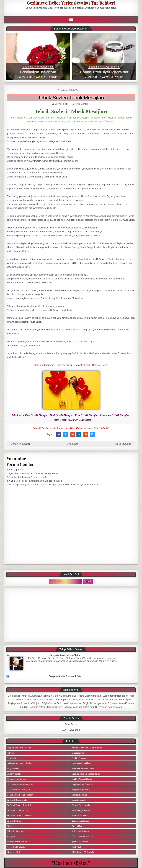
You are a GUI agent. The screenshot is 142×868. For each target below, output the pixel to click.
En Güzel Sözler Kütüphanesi (20, 816)
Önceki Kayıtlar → (125, 444)
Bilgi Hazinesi (13, 769)
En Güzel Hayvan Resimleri (19, 805)
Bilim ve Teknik (14, 774)
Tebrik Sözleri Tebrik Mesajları (71, 98)
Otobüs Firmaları (79, 758)
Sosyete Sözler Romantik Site (65, 676)
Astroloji (11, 753)
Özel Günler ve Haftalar (82, 837)
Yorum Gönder (81, 104)
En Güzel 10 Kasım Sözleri (41, 658)
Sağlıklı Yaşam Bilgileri (82, 779)
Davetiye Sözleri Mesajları (18, 789)
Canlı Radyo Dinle (71, 730)
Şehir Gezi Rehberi (80, 842)
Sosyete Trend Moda (81, 805)
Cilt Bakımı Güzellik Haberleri (20, 784)
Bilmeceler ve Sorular (16, 779)
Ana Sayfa (73, 444)
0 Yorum (53, 77)
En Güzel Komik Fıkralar (18, 810)
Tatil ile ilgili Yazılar (81, 810)
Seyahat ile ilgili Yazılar (82, 784)
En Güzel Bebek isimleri (18, 800)
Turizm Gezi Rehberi (81, 821)
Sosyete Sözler (26, 77)
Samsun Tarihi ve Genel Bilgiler (86, 774)
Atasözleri (11, 758)
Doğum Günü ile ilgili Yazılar (20, 795)
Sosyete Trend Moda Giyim (65, 655)
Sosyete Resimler (79, 795)
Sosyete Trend (82, 365)
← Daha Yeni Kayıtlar (19, 444)
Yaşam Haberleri (79, 826)
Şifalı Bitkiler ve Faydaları (83, 852)
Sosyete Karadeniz (44, 365)
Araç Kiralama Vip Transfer (19, 748)
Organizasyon (78, 753)
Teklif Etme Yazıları (81, 816)
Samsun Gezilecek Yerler (83, 769)
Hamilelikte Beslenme (38, 72)
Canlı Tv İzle (71, 724)
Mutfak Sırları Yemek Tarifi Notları (87, 748)
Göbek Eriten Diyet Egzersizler (104, 72)
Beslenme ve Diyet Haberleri (38, 67)
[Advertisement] (71, 615)
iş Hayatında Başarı (80, 831)
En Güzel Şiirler (14, 821)
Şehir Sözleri (78, 847)
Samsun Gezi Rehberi (81, 763)
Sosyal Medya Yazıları (82, 789)
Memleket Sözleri (15, 852)
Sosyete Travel (100, 365)
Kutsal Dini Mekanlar (16, 847)
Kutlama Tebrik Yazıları (72, 90)
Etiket (10, 826)
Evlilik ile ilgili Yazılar (17, 831)
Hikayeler (11, 837)
